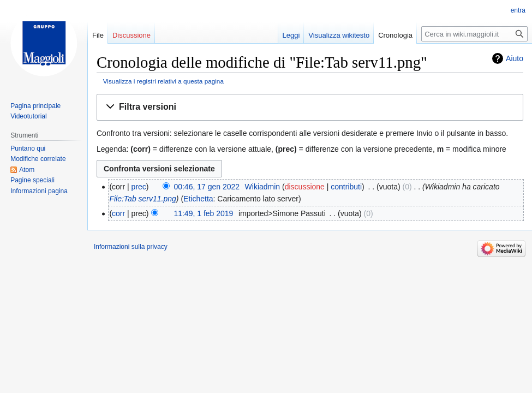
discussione (305, 187)
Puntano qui (28, 148)
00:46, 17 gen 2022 (207, 187)
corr (118, 213)
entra (518, 10)
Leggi (291, 35)
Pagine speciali (32, 180)
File (98, 35)
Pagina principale (35, 106)
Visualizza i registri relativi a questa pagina (163, 81)
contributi (346, 187)
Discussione (131, 35)
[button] (310, 107)
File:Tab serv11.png (142, 199)
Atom (27, 170)
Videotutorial (29, 116)
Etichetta (198, 199)
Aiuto (515, 58)
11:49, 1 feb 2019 (203, 213)
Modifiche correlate (38, 159)
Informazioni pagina (39, 191)
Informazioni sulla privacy (131, 247)
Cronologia (395, 35)
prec (139, 187)
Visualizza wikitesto (339, 35)
